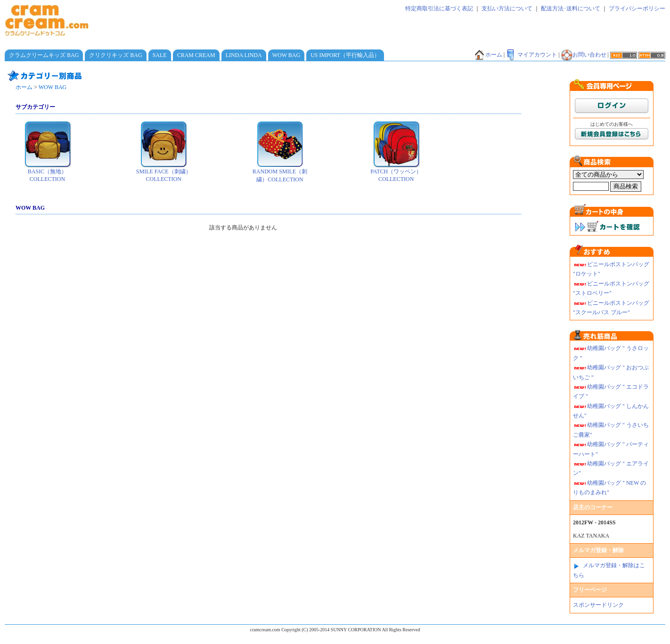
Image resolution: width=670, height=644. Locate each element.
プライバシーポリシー (637, 8)
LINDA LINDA (244, 55)
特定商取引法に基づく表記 (439, 8)
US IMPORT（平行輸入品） (345, 55)
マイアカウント (531, 55)
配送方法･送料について (571, 8)
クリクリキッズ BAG (115, 55)
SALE (160, 55)
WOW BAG (286, 55)
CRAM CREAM (196, 55)
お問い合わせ (584, 55)
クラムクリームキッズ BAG (44, 55)
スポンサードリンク (598, 605)
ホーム (488, 55)
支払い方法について (507, 8)
